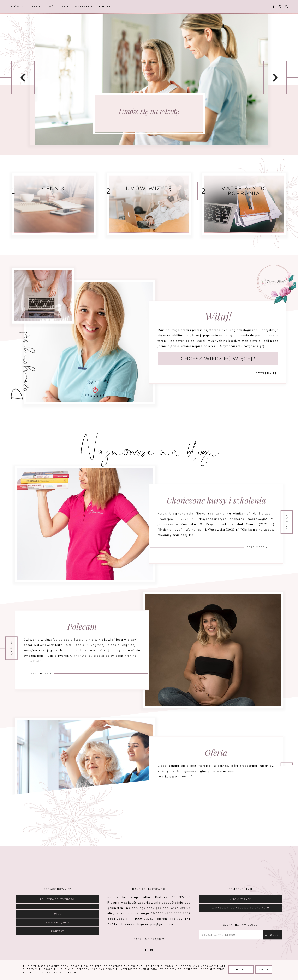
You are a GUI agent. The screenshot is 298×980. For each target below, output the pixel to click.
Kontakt (106, 7)
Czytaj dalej (266, 389)
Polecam (82, 645)
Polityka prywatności (58, 912)
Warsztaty (84, 7)
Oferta (216, 771)
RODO (58, 926)
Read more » (257, 566)
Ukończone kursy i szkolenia (216, 519)
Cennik (35, 7)
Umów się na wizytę (149, 111)
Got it (264, 969)
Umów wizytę (58, 7)
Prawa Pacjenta (58, 935)
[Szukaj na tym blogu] (232, 947)
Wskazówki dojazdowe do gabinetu (240, 920)
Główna (17, 7)
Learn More (241, 969)
